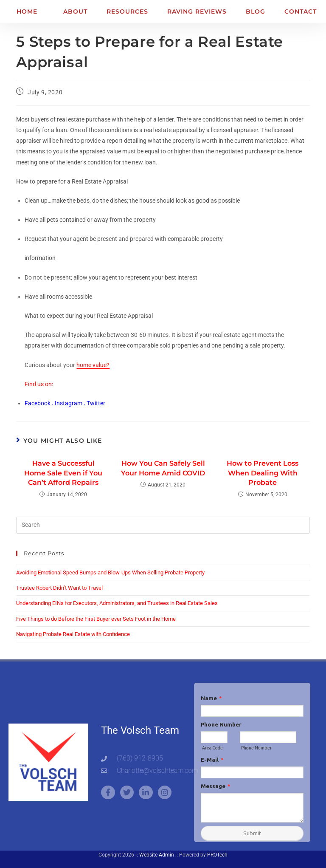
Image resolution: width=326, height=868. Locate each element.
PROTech (217, 855)
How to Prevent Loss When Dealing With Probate (263, 473)
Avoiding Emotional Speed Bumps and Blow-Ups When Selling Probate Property (110, 573)
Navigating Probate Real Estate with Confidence (73, 634)
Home (27, 11)
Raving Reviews (197, 11)
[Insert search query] (163, 525)
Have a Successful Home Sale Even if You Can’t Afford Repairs (63, 473)
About (75, 11)
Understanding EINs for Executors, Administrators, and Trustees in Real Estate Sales (117, 603)
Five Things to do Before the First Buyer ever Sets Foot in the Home (96, 619)
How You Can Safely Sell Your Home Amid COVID (163, 468)
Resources (127, 11)
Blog (256, 11)
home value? (93, 365)
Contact (301, 11)
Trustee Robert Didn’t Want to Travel (59, 588)
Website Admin (157, 855)
